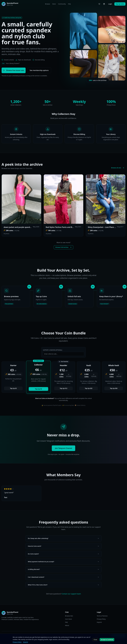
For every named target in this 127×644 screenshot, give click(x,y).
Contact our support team (71, 594)
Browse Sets (69, 616)
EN (41, 636)
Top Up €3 (13, 388)
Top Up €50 (114, 388)
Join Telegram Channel (63, 448)
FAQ (69, 4)
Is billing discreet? (63, 569)
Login (110, 4)
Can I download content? (63, 577)
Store (54, 4)
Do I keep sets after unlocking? (63, 538)
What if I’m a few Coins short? (63, 585)
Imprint (99, 622)
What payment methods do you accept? (63, 562)
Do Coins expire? (63, 554)
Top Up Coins (120, 4)
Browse (48, 4)
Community (62, 4)
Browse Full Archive (63, 247)
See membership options (39, 70)
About (67, 625)
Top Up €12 (64, 388)
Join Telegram (118, 636)
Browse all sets (118, 168)
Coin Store (68, 619)
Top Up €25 (89, 388)
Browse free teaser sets (14, 70)
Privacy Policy (101, 619)
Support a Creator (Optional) (53, 350)
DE (44, 636)
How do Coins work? (63, 546)
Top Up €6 (38, 389)
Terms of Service (102, 616)
